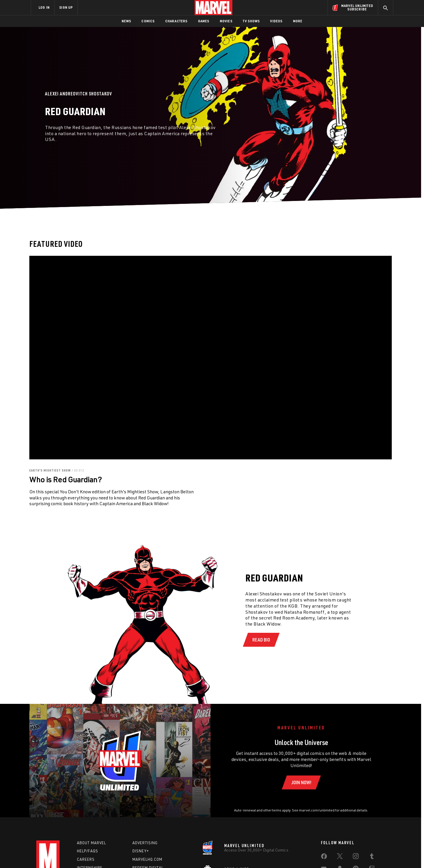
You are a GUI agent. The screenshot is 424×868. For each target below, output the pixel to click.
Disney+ (141, 851)
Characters (176, 21)
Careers (86, 859)
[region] (211, 358)
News (126, 21)
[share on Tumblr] (372, 857)
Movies (226, 21)
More (298, 21)
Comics (148, 21)
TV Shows (251, 21)
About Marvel (91, 843)
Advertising (145, 843)
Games (204, 21)
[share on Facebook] (324, 858)
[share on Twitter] (340, 857)
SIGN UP (66, 7)
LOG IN (44, 7)
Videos (276, 21)
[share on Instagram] (356, 857)
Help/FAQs (88, 851)
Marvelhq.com (147, 859)
